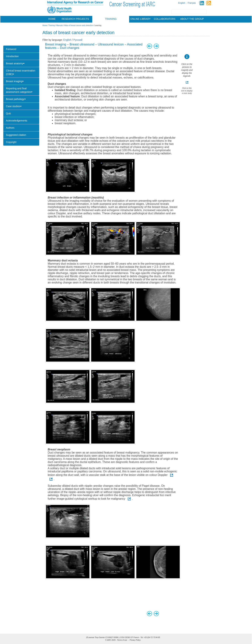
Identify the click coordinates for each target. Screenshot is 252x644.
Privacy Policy (135, 640)
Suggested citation (16, 135)
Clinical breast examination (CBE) (21, 72)
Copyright (11, 142)
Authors (10, 128)
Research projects (75, 19)
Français (192, 3)
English (182, 3)
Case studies (14, 106)
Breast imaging (15, 81)
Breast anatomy (15, 63)
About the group (192, 19)
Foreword (11, 49)
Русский (78, 40)
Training (111, 19)
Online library (141, 19)
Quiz (8, 113)
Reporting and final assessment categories (19, 90)
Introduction (12, 56)
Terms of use (122, 640)
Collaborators (165, 19)
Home (52, 19)
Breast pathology (16, 99)
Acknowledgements (17, 121)
